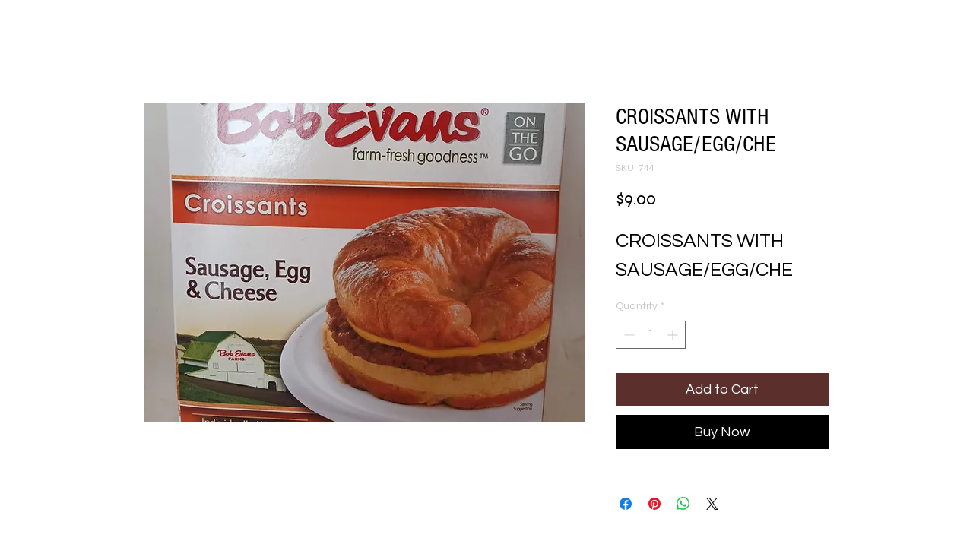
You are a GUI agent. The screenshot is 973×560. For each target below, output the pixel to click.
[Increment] (674, 335)
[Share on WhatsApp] (683, 504)
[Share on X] (712, 504)
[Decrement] (628, 335)
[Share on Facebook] (626, 504)
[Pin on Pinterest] (654, 504)
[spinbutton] (651, 335)
